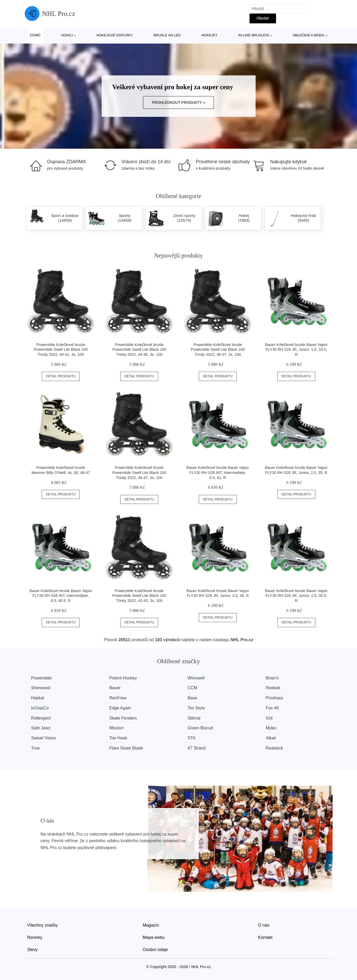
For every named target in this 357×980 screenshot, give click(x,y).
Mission (117, 728)
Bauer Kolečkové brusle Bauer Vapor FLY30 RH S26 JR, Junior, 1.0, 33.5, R (296, 350)
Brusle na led (167, 35)
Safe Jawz (41, 728)
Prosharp (277, 698)
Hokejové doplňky (115, 35)
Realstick (277, 748)
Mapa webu (154, 937)
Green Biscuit (202, 728)
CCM (194, 688)
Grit (272, 718)
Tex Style (198, 708)
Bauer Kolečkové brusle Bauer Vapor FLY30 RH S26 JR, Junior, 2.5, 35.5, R (296, 596)
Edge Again (121, 708)
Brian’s (275, 678)
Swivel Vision (44, 738)
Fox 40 (275, 708)
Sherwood (41, 688)
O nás (264, 925)
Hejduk (38, 698)
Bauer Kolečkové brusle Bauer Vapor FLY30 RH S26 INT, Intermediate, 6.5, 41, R (218, 472)
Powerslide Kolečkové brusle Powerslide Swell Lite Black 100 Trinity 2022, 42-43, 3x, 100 (139, 596)
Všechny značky (43, 925)
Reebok (276, 688)
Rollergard (41, 718)
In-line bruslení (254, 35)
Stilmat (196, 718)
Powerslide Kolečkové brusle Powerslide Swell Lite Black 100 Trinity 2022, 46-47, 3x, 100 (139, 472)
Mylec (274, 728)
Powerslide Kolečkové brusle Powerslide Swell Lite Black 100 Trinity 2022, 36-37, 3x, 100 (218, 350)
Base (194, 698)
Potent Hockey (124, 678)
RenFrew (119, 698)
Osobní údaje (155, 949)
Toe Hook (119, 738)
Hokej (67, 35)
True (36, 748)
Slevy (33, 949)
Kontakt (265, 937)
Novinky (35, 937)
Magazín (151, 925)
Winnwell (198, 678)
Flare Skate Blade (127, 748)
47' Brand (198, 748)
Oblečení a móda (308, 35)
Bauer (116, 688)
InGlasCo (40, 708)
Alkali (273, 738)
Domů (35, 35)
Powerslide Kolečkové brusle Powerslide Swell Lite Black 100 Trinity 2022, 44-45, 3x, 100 (139, 350)
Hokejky (210, 35)
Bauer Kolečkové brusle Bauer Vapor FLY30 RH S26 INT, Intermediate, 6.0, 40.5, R (61, 596)
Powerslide (42, 678)
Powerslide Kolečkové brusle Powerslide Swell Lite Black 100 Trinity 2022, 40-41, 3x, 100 (61, 350)
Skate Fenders (124, 718)
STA (193, 738)
